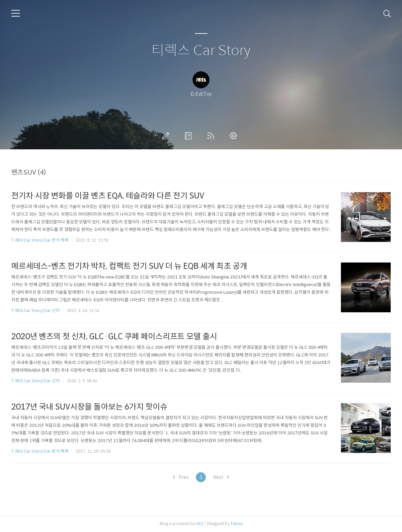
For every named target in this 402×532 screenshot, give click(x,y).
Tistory (237, 524)
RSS (212, 136)
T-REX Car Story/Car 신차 (36, 310)
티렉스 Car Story (201, 51)
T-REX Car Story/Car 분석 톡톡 (40, 240)
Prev (181, 477)
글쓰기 (167, 136)
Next (221, 477)
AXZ (200, 524)
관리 (235, 136)
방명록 (190, 136)
